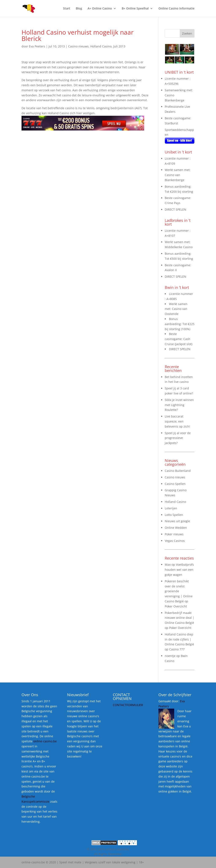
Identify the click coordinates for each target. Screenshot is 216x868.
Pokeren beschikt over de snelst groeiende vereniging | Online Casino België (179, 591)
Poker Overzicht (176, 606)
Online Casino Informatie (176, 9)
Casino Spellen (175, 484)
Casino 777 (177, 649)
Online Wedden (176, 528)
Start (67, 9)
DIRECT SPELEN (175, 209)
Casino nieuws (78, 46)
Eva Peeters (37, 46)
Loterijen (171, 508)
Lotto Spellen (174, 515)
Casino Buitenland (178, 471)
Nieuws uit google (177, 521)
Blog (79, 9)
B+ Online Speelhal (135, 9)
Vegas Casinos (175, 541)
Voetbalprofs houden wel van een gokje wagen (179, 570)
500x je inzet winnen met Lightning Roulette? (179, 405)
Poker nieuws (174, 534)
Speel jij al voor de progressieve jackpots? (178, 438)
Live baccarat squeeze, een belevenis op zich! (177, 421)
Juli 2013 (119, 46)
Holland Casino (101, 46)
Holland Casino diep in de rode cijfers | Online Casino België (179, 639)
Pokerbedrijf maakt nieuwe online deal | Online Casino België (180, 618)
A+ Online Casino (100, 9)
